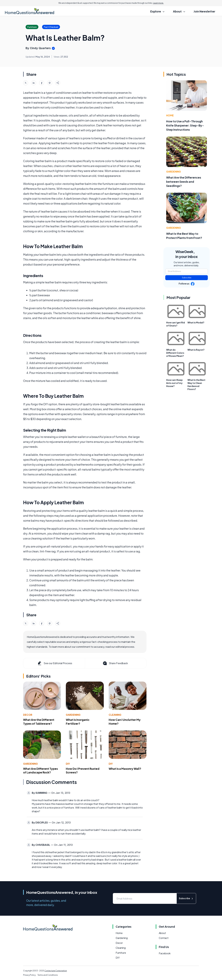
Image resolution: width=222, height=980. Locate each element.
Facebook (165, 953)
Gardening (73, 715)
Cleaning (115, 715)
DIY (68, 764)
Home (170, 115)
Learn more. (158, 3)
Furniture (121, 953)
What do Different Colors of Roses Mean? (175, 353)
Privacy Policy (29, 975)
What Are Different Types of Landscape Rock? (40, 771)
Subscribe (187, 278)
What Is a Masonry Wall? (125, 769)
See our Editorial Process (55, 663)
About (162, 933)
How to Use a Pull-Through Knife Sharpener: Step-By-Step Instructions (185, 125)
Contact (164, 938)
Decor (28, 715)
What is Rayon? (196, 350)
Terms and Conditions (48, 975)
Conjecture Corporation (56, 971)
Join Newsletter (204, 11)
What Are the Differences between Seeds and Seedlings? (184, 182)
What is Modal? (196, 322)
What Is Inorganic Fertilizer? (78, 722)
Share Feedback (115, 663)
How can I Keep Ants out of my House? (174, 383)
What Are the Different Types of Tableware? (39, 722)
